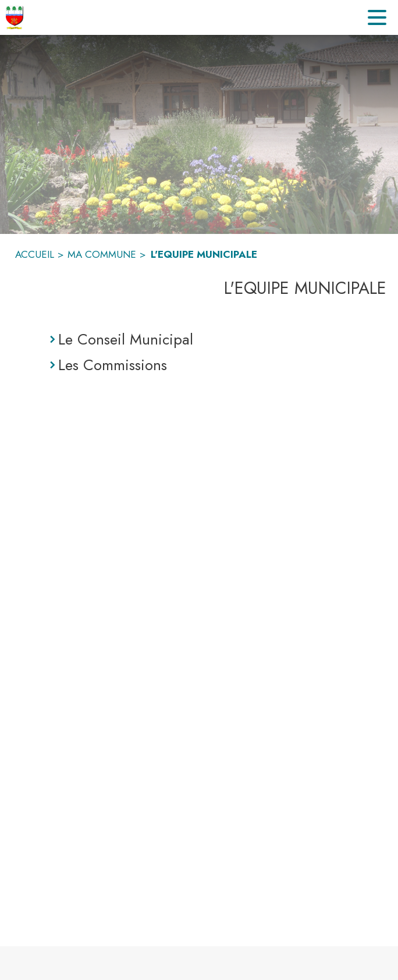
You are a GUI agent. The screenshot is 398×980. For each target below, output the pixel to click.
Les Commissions (113, 365)
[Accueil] (15, 17)
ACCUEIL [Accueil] (35, 254)
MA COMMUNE (102, 254)
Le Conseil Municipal (126, 339)
